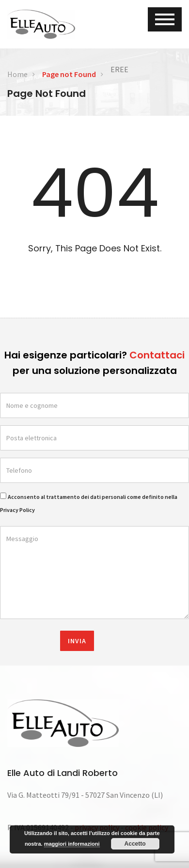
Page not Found (69, 74)
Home (17, 74)
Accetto (135, 844)
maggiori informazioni (72, 844)
